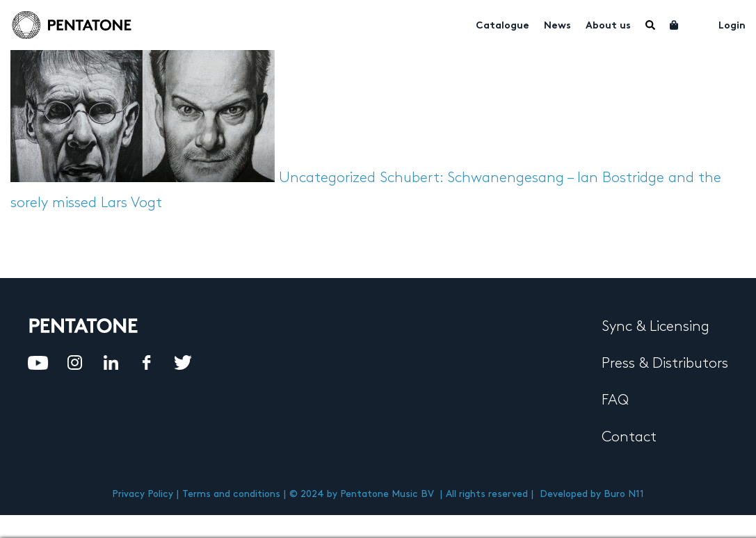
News (557, 26)
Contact (629, 437)
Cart (675, 25)
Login (732, 26)
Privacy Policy (143, 494)
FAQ (615, 400)
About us (608, 26)
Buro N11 (624, 494)
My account (699, 24)
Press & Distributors (665, 364)
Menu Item (650, 25)
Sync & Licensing (656, 327)
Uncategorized (327, 178)
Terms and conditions (231, 494)
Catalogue (502, 26)
